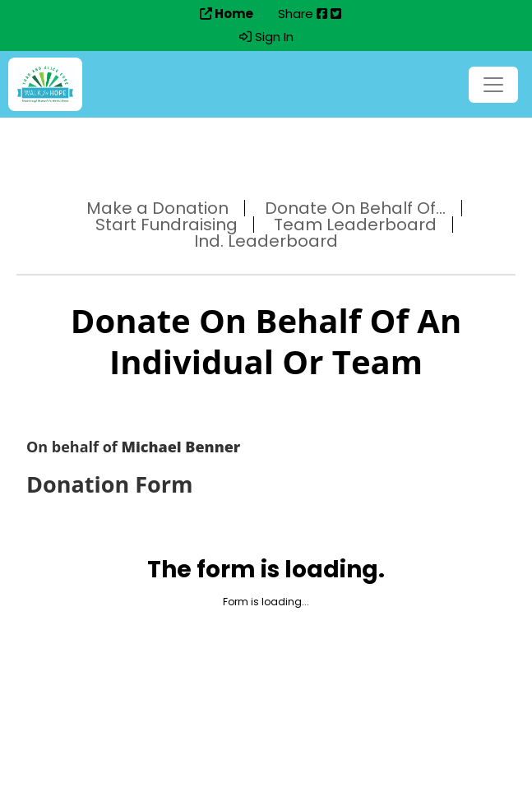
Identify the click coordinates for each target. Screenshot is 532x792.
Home (227, 14)
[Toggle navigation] (493, 85)
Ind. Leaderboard (266, 241)
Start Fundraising (167, 225)
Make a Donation (157, 208)
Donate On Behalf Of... (355, 208)
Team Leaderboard (355, 225)
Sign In (266, 37)
